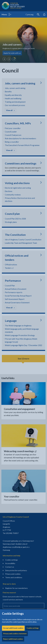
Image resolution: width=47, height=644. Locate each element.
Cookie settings (33, 75)
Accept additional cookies (13, 75)
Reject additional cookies (13, 85)
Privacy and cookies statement (15, 80)
